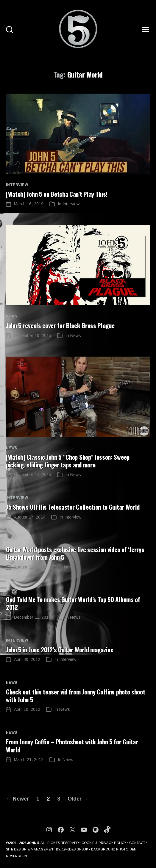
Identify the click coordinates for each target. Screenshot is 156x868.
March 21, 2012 (29, 760)
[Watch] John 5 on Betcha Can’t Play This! (57, 194)
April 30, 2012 (27, 659)
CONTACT (137, 843)
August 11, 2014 (29, 567)
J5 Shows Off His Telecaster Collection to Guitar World (73, 507)
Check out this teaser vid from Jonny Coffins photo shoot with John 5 (75, 695)
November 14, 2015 (33, 475)
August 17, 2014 (30, 517)
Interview (17, 185)
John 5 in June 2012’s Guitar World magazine (60, 649)
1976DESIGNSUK (75, 849)
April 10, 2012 (27, 709)
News (12, 316)
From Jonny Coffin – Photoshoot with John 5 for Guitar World (72, 745)
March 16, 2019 (29, 204)
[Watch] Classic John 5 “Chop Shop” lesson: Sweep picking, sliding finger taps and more (68, 461)
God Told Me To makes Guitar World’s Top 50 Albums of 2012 (73, 603)
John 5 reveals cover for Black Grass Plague (60, 325)
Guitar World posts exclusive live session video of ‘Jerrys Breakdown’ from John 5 (75, 553)
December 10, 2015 (33, 335)
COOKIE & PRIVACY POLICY (104, 843)
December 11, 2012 (32, 617)
